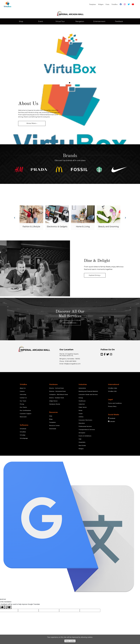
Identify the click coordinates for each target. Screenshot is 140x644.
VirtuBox (75, 458)
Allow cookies (70, 641)
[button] (28, 75)
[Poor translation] (8, 612)
